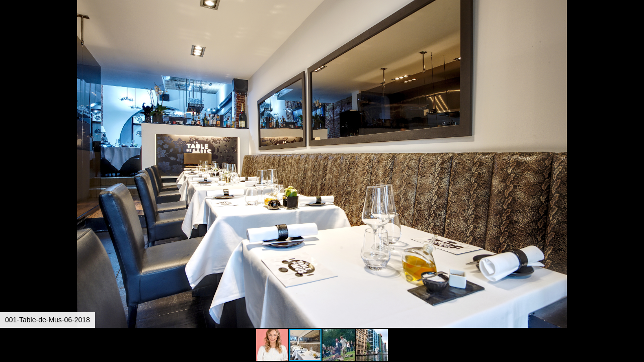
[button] (635, 26)
